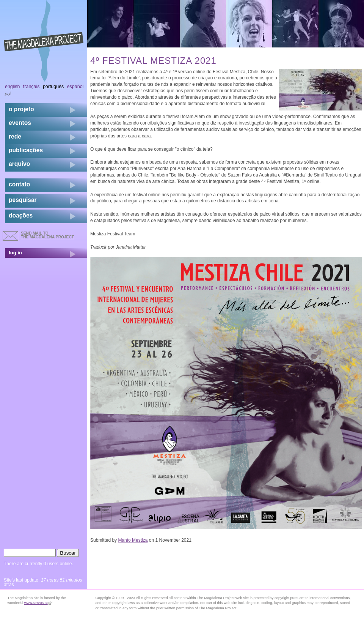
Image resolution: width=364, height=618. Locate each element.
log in (15, 253)
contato (19, 184)
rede (15, 136)
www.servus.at (38, 603)
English (13, 87)
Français (31, 87)
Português (53, 87)
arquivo (19, 164)
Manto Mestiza (133, 540)
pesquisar (23, 200)
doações (21, 215)
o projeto (21, 109)
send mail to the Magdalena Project (47, 235)
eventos (20, 123)
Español (75, 87)
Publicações (26, 150)
